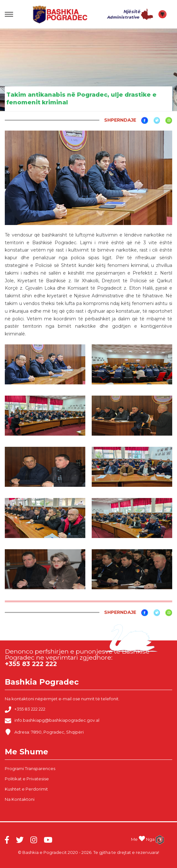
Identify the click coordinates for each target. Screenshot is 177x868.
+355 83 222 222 (25, 710)
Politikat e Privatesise (27, 779)
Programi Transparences (30, 768)
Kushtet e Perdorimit (26, 789)
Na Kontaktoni (20, 799)
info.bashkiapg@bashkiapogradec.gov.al (52, 721)
